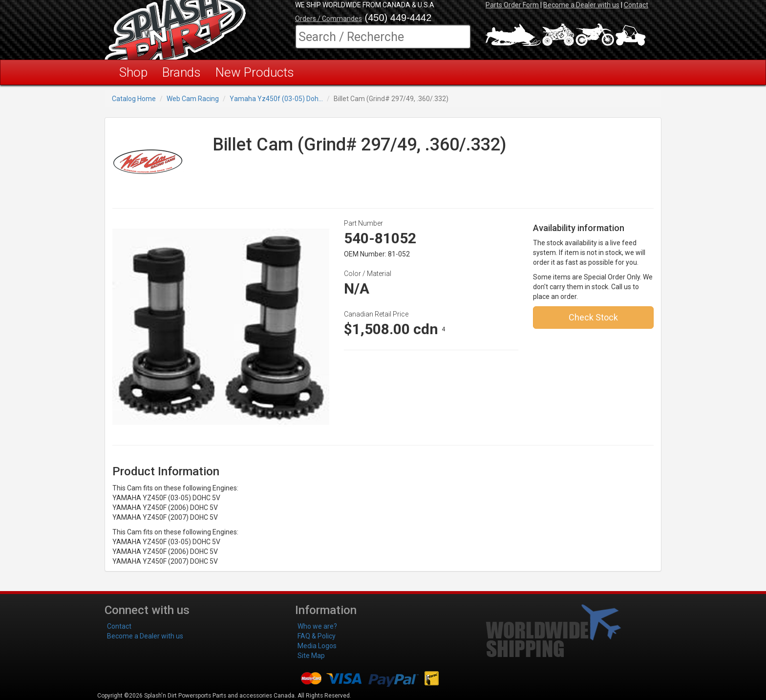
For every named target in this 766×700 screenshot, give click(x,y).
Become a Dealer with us (581, 5)
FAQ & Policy (317, 636)
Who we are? (317, 626)
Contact (636, 5)
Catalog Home (134, 99)
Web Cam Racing (193, 99)
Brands (181, 72)
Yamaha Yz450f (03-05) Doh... (276, 99)
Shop (133, 72)
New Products (255, 72)
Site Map (311, 656)
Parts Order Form (512, 5)
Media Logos (317, 646)
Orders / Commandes (329, 19)
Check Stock (593, 317)
